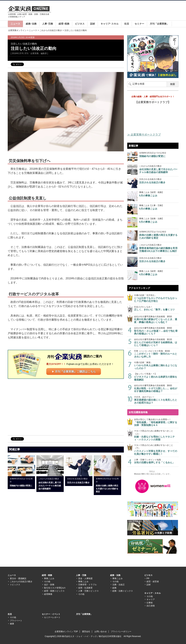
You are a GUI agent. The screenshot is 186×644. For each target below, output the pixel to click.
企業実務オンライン (17, 30)
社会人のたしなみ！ (156, 308)
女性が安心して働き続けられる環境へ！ (156, 422)
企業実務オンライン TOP (66, 632)
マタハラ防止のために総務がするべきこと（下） (156, 450)
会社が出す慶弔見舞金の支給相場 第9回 (156, 331)
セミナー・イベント (51, 614)
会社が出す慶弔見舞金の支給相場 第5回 (156, 320)
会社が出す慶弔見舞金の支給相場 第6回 (156, 388)
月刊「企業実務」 (159, 24)
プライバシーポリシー (121, 632)
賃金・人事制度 (85, 578)
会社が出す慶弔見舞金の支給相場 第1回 (156, 342)
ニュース (15, 24)
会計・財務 (49, 585)
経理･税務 (64, 24)
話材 (93, 24)
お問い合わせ (101, 632)
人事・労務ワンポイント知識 (156, 461)
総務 (114, 588)
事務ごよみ (49, 578)
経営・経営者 (153, 582)
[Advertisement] (116, 11)
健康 (12, 624)
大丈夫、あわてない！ (156, 400)
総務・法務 (115, 575)
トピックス (15, 585)
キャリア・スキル (153, 593)
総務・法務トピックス (123, 591)
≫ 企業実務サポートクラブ (144, 135)
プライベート (16, 621)
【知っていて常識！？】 (156, 377)
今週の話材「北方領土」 (156, 298)
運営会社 (86, 632)
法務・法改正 (119, 585)
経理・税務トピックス (54, 591)
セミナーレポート (52, 617)
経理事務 (48, 594)
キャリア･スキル (110, 24)
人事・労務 (81, 575)
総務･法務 (31, 24)
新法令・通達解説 (18, 578)
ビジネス (80, 24)
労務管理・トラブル (87, 585)
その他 (47, 582)
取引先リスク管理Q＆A (55, 588)
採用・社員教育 (85, 588)
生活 (127, 24)
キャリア (151, 599)
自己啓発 (151, 606)
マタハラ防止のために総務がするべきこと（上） (156, 435)
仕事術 (150, 603)
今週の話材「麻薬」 (156, 365)
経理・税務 (47, 575)
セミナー (139, 24)
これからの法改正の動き (51, 30)
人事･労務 (48, 24)
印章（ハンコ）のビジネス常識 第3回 (156, 354)
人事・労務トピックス (88, 591)
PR (148, 578)
